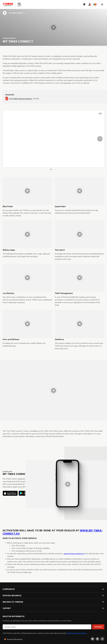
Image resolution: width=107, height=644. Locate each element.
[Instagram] (102, 639)
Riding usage (9, 250)
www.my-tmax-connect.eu (74, 553)
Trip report (60, 250)
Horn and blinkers (11, 339)
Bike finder (8, 206)
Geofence (59, 339)
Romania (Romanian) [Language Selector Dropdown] (13, 639)
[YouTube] (93, 639)
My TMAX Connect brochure (21, 98)
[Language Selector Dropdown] (95, 4)
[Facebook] (97, 639)
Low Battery (8, 293)
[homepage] (8, 4)
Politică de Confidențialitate (77, 633)
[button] (102, 4)
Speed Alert (60, 206)
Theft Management (64, 293)
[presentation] (53, 139)
